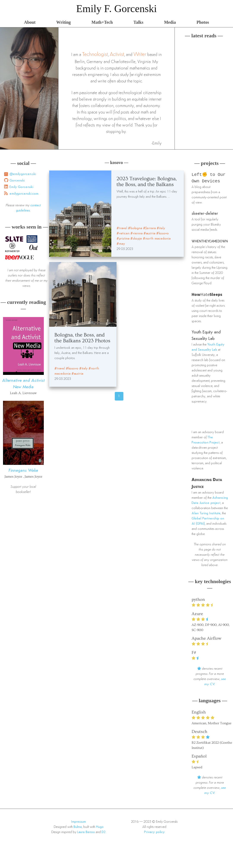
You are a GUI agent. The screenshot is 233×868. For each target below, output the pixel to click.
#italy (161, 228)
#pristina (123, 239)
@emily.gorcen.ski (23, 174)
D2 (104, 833)
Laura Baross (86, 833)
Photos (203, 22)
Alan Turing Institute (206, 514)
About (30, 22)
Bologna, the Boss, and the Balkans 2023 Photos (82, 338)
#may (121, 244)
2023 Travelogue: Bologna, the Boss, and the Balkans (147, 181)
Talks (139, 22)
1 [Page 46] (119, 396)
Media (170, 22)
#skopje (136, 239)
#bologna (135, 228)
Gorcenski (17, 181)
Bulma (78, 828)
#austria (149, 234)
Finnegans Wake (23, 471)
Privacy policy (154, 833)
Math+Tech (102, 22)
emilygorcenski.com (24, 194)
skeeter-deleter (205, 215)
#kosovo (162, 234)
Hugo (100, 828)
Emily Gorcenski (21, 187)
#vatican (123, 234)
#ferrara (149, 228)
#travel (122, 228)
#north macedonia (157, 239)
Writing (64, 22)
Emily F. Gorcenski (116, 9)
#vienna (136, 234)
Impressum (79, 823)
